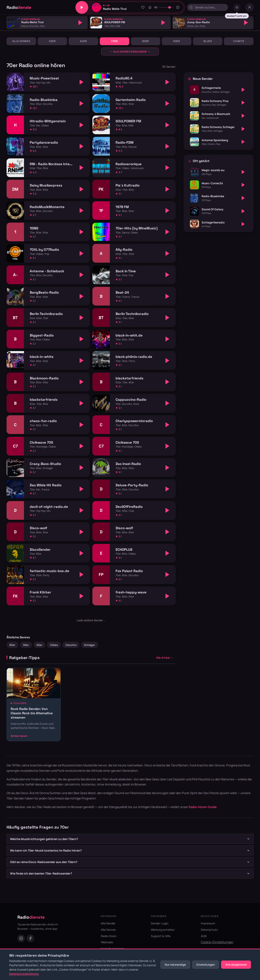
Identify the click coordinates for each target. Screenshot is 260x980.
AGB (204, 936)
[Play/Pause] (82, 7)
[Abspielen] (80, 23)
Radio (19, 7)
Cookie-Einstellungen (217, 942)
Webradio (107, 942)
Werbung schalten (163, 930)
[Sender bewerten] (150, 7)
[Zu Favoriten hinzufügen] (143, 7)
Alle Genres (21, 41)
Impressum (208, 923)
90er (177, 41)
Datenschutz (209, 930)
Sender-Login (160, 923)
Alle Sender (108, 923)
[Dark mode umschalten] (237, 7)
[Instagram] (21, 938)
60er (83, 41)
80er (146, 41)
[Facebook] (30, 938)
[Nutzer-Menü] (250, 7)
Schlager (90, 645)
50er (52, 41)
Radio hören (109, 936)
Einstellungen (206, 965)
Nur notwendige (175, 965)
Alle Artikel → (165, 658)
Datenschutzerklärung (24, 974)
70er (114, 41)
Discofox (71, 645)
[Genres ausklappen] (130, 52)
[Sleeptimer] (178, 7)
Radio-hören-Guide (203, 807)
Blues (208, 41)
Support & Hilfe (161, 936)
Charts (239, 41)
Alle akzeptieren (236, 965)
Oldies (54, 645)
